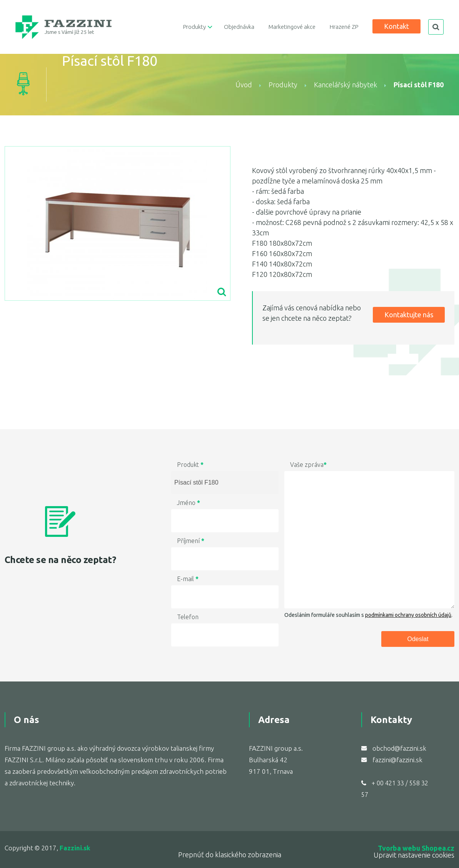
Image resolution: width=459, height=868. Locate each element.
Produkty (194, 27)
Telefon (188, 617)
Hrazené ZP (344, 27)
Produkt (190, 465)
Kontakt (396, 26)
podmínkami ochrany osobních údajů (408, 615)
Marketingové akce (292, 27)
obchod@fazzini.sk (399, 748)
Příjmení (191, 541)
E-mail (188, 579)
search (436, 27)
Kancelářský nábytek (346, 85)
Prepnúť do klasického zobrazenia (230, 855)
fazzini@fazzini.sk (397, 760)
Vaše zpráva (308, 465)
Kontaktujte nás (409, 315)
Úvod (244, 85)
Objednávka (239, 27)
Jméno (189, 503)
